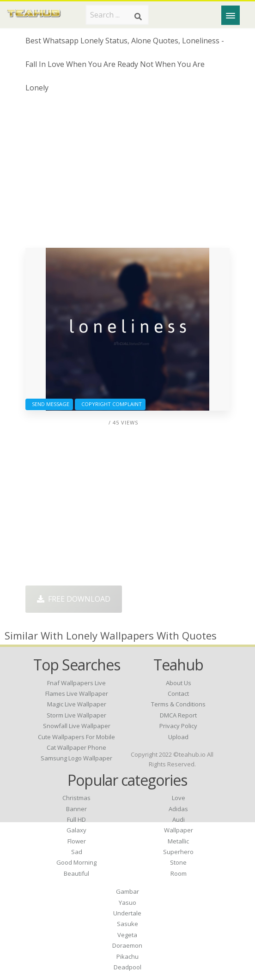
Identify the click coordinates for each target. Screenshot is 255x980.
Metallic (178, 841)
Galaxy (76, 830)
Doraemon (127, 945)
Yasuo (127, 902)
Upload (178, 737)
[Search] (138, 17)
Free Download (74, 599)
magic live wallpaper (77, 704)
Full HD (76, 819)
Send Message (49, 404)
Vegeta (127, 935)
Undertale (127, 913)
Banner (76, 809)
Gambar (127, 891)
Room (179, 873)
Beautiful (76, 873)
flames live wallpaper (77, 693)
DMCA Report (178, 715)
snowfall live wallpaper (77, 726)
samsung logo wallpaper (76, 758)
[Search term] (117, 15)
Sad (77, 852)
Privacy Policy (178, 726)
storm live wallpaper (76, 715)
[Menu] (231, 15)
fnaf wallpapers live (76, 683)
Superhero (178, 852)
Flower (77, 841)
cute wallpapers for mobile (76, 737)
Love (179, 798)
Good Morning (76, 862)
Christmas (76, 798)
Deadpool (127, 967)
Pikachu (127, 956)
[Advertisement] (127, 174)
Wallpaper (179, 830)
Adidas (178, 809)
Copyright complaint (110, 404)
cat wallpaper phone (76, 747)
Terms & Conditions (178, 704)
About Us (179, 683)
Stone (178, 862)
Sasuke (127, 924)
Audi (179, 819)
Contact (178, 693)
